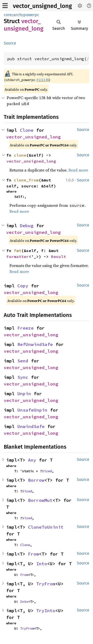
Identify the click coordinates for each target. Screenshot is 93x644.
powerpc (31, 15)
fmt (18, 251)
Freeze (26, 328)
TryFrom (46, 584)
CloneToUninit (46, 527)
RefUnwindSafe (35, 344)
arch (18, 15)
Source (10, 43)
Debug (27, 226)
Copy (23, 286)
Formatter (18, 257)
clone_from (26, 180)
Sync (23, 377)
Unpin (24, 394)
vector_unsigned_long (42, 6)
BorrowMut (40, 500)
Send (23, 361)
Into (42, 564)
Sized (47, 471)
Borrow (36, 480)
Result (59, 257)
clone (20, 155)
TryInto (46, 611)
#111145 (43, 80)
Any (32, 460)
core (8, 15)
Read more (78, 170)
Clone (27, 130)
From (33, 554)
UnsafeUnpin (32, 410)
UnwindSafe (31, 426)
